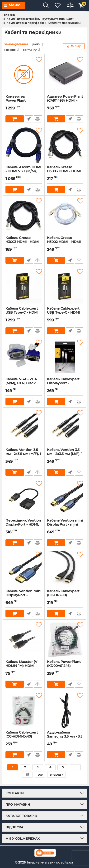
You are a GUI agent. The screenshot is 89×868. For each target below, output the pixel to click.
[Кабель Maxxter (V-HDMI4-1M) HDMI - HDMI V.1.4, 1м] (24, 640)
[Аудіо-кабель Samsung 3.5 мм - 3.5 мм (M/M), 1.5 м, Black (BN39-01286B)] (65, 710)
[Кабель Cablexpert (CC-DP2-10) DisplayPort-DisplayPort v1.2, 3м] (65, 569)
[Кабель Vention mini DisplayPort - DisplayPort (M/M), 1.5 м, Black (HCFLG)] (24, 569)
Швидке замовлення (29, 119)
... (75, 767)
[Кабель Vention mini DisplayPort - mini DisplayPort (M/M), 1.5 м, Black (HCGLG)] (65, 498)
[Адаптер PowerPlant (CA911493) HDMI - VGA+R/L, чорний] (65, 74)
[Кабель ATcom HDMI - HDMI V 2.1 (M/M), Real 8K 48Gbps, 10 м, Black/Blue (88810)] (24, 145)
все (40, 775)
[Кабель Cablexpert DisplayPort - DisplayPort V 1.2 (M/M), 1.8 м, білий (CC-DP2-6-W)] (65, 357)
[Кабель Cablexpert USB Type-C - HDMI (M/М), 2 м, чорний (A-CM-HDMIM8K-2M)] (24, 286)
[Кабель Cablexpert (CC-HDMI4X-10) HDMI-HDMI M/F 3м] (24, 710)
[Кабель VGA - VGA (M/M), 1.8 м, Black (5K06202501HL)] (24, 357)
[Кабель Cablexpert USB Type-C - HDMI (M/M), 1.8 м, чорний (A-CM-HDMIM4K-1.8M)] (65, 286)
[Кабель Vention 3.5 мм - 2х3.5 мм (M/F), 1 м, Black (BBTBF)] (65, 428)
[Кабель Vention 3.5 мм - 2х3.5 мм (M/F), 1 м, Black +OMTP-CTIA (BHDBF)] (24, 428)
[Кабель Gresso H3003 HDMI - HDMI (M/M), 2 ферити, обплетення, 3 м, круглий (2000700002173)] (65, 145)
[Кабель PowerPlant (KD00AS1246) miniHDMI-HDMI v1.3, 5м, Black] (65, 640)
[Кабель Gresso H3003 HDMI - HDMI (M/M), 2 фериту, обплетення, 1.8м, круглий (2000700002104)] (24, 216)
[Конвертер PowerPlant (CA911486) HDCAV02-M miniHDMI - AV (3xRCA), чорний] (24, 74)
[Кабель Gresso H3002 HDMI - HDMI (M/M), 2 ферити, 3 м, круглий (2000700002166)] (65, 216)
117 (27, 775)
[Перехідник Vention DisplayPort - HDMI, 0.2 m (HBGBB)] (24, 498)
